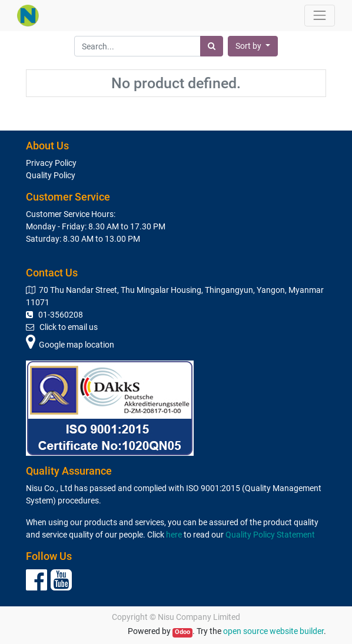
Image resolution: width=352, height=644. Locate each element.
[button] (253, 46)
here (174, 535)
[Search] (212, 46)
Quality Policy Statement (270, 535)
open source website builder (273, 631)
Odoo (182, 632)
